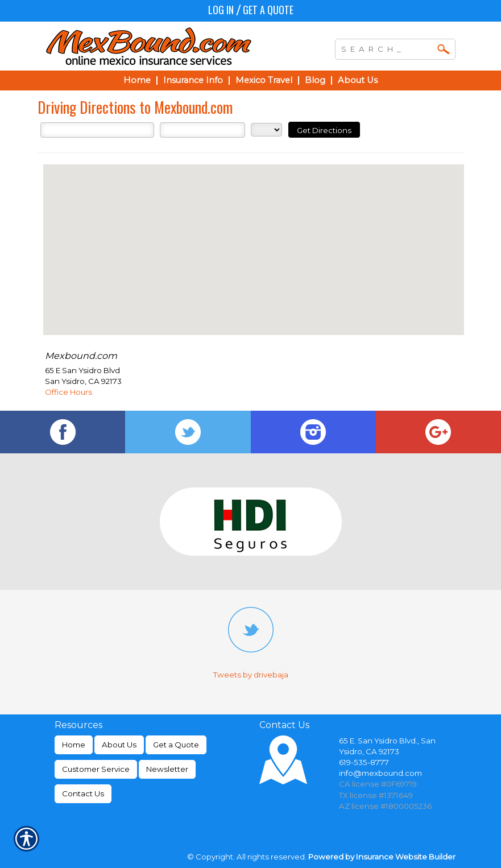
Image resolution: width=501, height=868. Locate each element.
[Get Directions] (324, 130)
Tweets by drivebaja (251, 675)
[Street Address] (97, 130)
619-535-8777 (364, 762)
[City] (202, 130)
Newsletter (167, 769)
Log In (221, 10)
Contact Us (83, 793)
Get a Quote (268, 10)
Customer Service (96, 769)
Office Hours (69, 392)
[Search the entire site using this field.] (387, 48)
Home (74, 745)
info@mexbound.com (380, 773)
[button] (254, 239)
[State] (266, 130)
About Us (119, 745)
